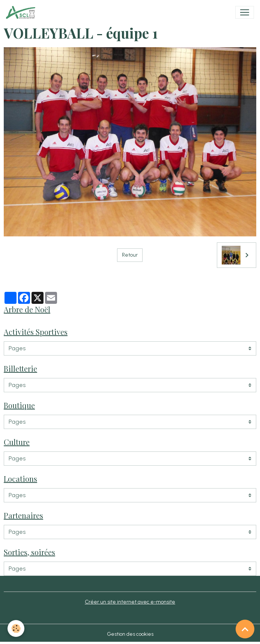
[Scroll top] (245, 629)
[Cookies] (16, 628)
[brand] (22, 12)
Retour (130, 255)
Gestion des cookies (130, 634)
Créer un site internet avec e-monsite (130, 602)
